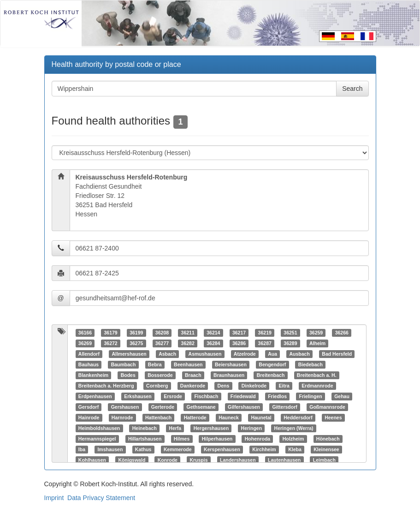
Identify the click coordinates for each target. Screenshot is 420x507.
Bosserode (160, 375)
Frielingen (311, 396)
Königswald (132, 460)
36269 (85, 343)
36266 (342, 333)
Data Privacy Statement (101, 498)
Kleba (295, 449)
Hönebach (328, 439)
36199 (136, 333)
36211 (188, 333)
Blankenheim (93, 375)
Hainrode (89, 418)
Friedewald (243, 396)
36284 (213, 343)
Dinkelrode (254, 386)
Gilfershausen (244, 407)
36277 (162, 343)
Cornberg (157, 386)
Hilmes (182, 439)
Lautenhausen (284, 460)
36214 (213, 333)
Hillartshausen (145, 439)
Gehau (342, 396)
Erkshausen (138, 396)
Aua (272, 354)
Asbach (167, 354)
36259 (316, 333)
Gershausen (125, 407)
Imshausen (110, 449)
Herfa (175, 428)
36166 (85, 333)
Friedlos (277, 396)
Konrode (168, 460)
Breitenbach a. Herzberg (106, 386)
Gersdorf (89, 407)
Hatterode (195, 418)
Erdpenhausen (95, 396)
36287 (265, 343)
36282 (188, 343)
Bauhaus (89, 364)
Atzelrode (245, 354)
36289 (290, 343)
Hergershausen (211, 428)
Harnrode (122, 418)
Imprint (54, 498)
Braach (193, 375)
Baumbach (124, 364)
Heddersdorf (298, 418)
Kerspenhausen (222, 449)
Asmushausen (205, 354)
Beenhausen (188, 364)
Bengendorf (272, 364)
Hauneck (229, 418)
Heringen (252, 428)
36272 (110, 343)
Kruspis (198, 460)
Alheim (317, 343)
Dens (224, 386)
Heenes (333, 418)
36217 (239, 333)
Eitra (284, 386)
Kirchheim (264, 449)
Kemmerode (178, 449)
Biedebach (311, 364)
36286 (239, 343)
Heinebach (145, 428)
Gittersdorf (285, 407)
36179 (110, 333)
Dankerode (193, 386)
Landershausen (238, 460)
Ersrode (173, 396)
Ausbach (299, 354)
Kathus (143, 449)
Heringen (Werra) (294, 428)
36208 (162, 333)
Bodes (128, 375)
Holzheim (293, 439)
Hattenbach (158, 418)
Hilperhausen (217, 439)
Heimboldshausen (99, 428)
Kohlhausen (92, 460)
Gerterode (163, 407)
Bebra (155, 364)
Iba (82, 449)
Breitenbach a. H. (317, 375)
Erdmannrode (317, 386)
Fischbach (206, 396)
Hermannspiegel (97, 439)
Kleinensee (326, 449)
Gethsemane (201, 407)
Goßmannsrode (327, 407)
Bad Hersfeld (337, 354)
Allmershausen (129, 354)
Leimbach (324, 460)
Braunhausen (229, 375)
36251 (290, 333)
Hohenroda (257, 439)
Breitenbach (271, 375)
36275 (136, 343)
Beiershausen (231, 364)
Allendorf (89, 354)
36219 (265, 333)
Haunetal (261, 418)
